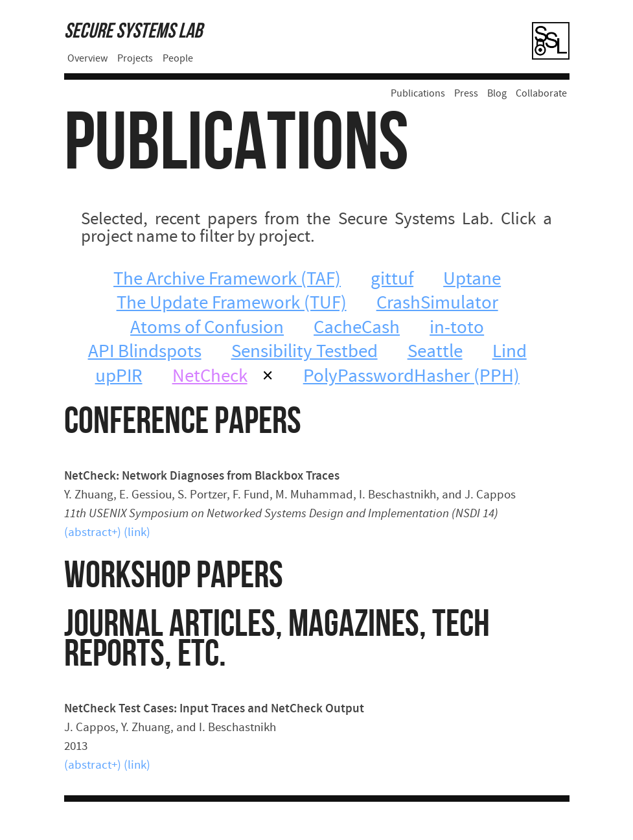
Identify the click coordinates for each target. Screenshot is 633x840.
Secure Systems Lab (133, 31)
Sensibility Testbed (305, 353)
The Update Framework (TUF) (232, 304)
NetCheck (210, 377)
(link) (137, 533)
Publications (418, 94)
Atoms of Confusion (207, 329)
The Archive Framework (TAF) (227, 280)
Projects (135, 59)
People (178, 59)
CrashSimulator (437, 304)
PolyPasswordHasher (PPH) (411, 377)
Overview (87, 59)
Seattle (435, 353)
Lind (510, 353)
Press (466, 94)
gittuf (392, 280)
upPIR (119, 377)
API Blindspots (145, 353)
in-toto (457, 329)
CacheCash (357, 329)
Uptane (472, 280)
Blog (497, 94)
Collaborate (541, 94)
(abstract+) (93, 533)
